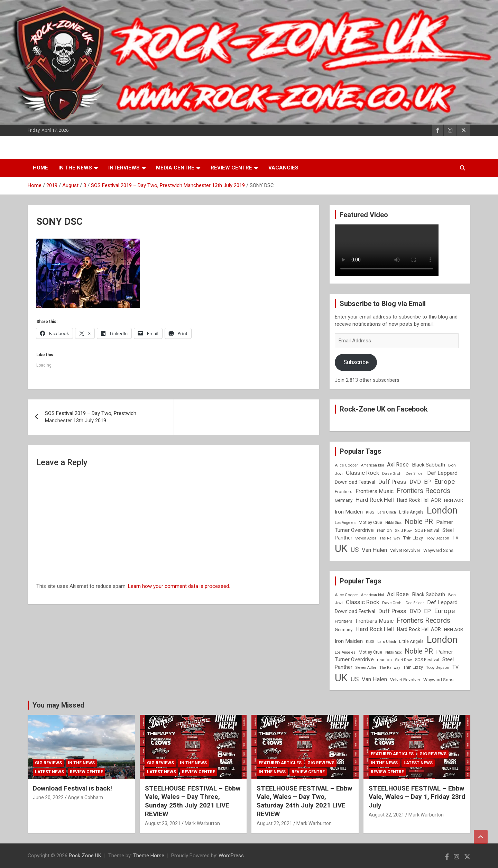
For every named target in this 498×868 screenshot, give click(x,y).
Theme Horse (149, 856)
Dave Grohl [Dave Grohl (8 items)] (392, 473)
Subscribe (356, 362)
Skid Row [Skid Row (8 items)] (403, 530)
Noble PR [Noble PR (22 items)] (419, 522)
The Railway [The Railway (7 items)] (390, 538)
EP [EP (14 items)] (427, 482)
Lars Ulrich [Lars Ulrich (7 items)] (387, 512)
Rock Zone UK (85, 856)
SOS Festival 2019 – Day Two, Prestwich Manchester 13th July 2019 (91, 417)
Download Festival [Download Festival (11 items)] (355, 482)
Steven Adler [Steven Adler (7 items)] (366, 538)
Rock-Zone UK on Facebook (384, 409)
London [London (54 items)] (442, 510)
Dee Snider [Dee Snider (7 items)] (415, 474)
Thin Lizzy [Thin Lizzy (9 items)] (413, 538)
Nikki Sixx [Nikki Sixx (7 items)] (393, 523)
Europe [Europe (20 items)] (444, 482)
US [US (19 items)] (355, 550)
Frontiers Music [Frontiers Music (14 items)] (375, 491)
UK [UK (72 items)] (341, 548)
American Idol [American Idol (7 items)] (372, 465)
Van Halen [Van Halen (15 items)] (374, 550)
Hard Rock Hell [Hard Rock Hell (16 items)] (375, 500)
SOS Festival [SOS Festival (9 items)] (427, 530)
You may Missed (58, 705)
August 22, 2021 (274, 823)
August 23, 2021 (163, 823)
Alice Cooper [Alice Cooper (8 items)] (346, 465)
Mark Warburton (202, 823)
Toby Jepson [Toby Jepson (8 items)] (438, 538)
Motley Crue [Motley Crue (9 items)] (370, 522)
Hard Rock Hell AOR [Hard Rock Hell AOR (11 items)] (419, 500)
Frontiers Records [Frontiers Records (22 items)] (423, 491)
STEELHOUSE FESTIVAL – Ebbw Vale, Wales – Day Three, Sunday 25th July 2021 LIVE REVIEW (193, 801)
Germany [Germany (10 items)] (344, 500)
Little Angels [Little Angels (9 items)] (411, 512)
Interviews (124, 168)
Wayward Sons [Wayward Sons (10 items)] (438, 550)
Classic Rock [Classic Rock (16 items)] (362, 473)
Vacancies (283, 168)
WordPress (231, 856)
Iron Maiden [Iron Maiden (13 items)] (349, 512)
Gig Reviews (48, 763)
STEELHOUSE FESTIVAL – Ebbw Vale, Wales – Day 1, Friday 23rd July (417, 797)
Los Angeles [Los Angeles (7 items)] (345, 523)
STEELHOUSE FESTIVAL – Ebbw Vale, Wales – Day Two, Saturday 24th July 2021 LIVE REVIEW (304, 801)
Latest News (49, 772)
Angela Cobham (85, 797)
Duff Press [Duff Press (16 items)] (392, 482)
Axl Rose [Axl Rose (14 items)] (398, 465)
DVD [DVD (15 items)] (415, 482)
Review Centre (231, 168)
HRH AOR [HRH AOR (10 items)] (454, 500)
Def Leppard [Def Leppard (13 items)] (442, 473)
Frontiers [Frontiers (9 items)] (344, 492)
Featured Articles (280, 763)
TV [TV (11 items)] (455, 538)
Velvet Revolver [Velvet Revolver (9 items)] (405, 550)
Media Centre (175, 168)
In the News (75, 168)
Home (40, 168)
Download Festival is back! (72, 788)
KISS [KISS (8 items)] (370, 512)
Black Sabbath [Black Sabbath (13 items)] (428, 465)
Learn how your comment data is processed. (179, 586)
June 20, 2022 (48, 797)
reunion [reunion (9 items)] (384, 530)
